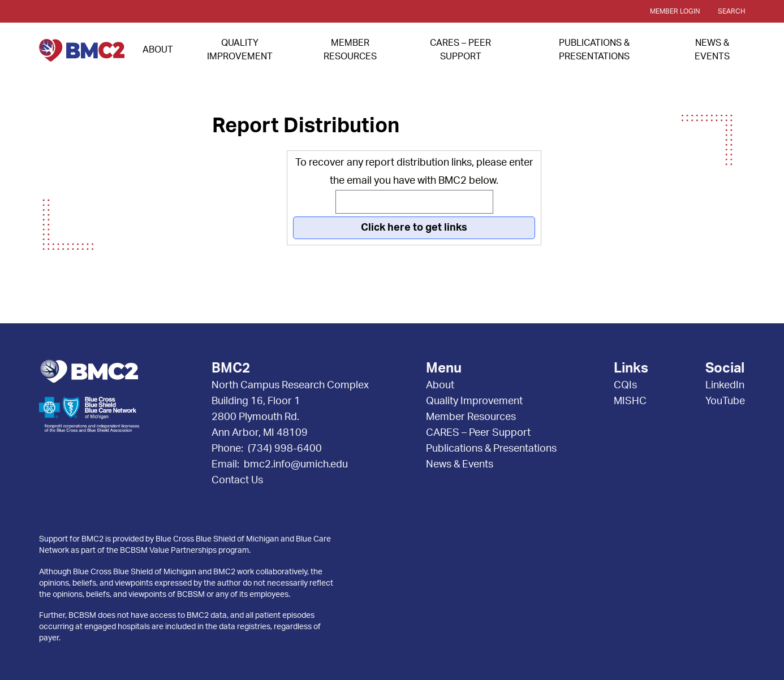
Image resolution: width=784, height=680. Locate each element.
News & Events (460, 465)
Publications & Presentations (491, 449)
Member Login (675, 11)
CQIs (625, 386)
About (158, 50)
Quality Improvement (474, 401)
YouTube (725, 401)
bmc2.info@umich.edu (296, 465)
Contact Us (237, 480)
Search (731, 11)
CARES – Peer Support (478, 433)
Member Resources (471, 417)
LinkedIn (725, 386)
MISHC (630, 401)
